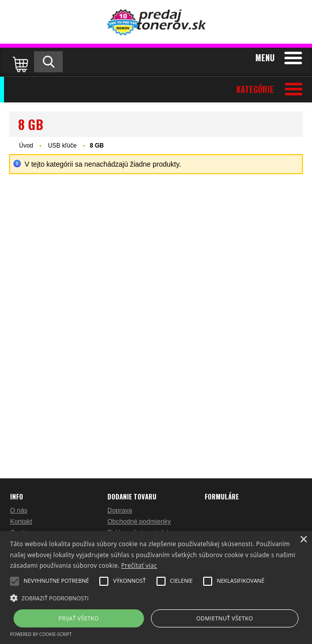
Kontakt (21, 521)
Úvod (26, 146)
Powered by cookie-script (41, 634)
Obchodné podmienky (139, 521)
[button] (156, 597)
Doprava (120, 510)
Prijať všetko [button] (79, 618)
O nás (19, 510)
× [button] (303, 540)
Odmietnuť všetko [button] (224, 618)
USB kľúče (63, 146)
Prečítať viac (139, 565)
